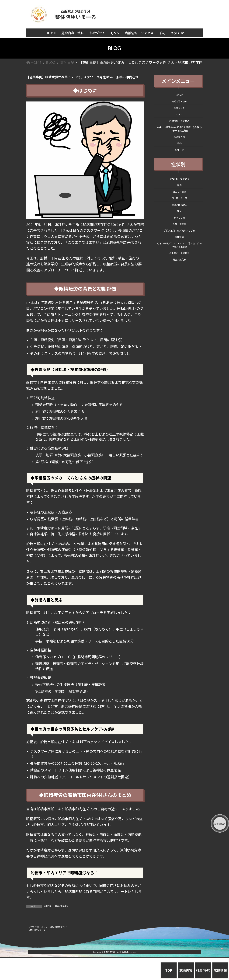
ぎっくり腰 (179, 218)
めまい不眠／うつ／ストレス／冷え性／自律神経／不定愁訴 (179, 245)
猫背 (179, 211)
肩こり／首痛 (179, 192)
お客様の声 (179, 137)
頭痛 (179, 185)
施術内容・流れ (179, 101)
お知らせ (179, 150)
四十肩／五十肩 (179, 198)
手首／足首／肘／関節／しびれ (179, 230)
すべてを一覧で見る (179, 179)
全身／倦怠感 (179, 224)
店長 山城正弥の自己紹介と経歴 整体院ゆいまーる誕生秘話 (179, 129)
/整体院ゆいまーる (37, 930)
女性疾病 (179, 237)
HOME (179, 95)
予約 (179, 143)
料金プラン (179, 108)
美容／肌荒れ (179, 260)
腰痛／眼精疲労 (62, 906)
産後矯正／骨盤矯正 (179, 253)
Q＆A (179, 114)
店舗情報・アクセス (179, 121)
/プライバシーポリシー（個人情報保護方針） (49, 927)
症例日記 (48, 906)
